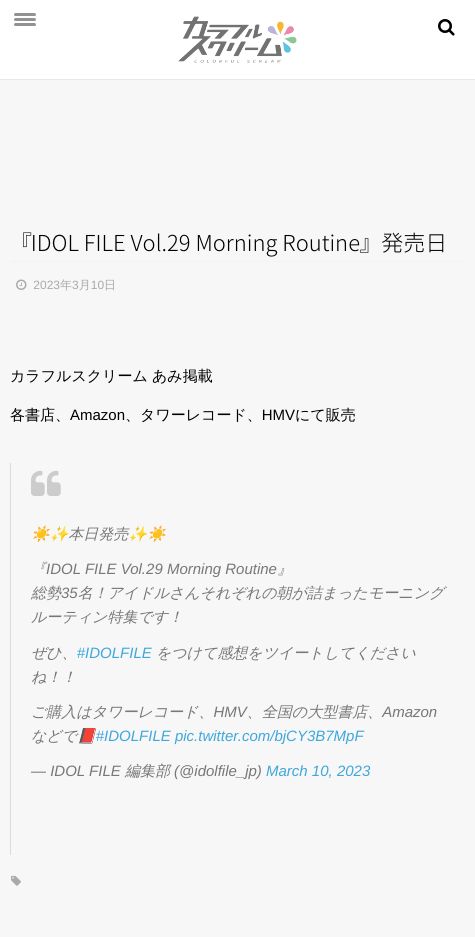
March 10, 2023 (318, 771)
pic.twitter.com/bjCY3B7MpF (269, 736)
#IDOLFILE (114, 653)
